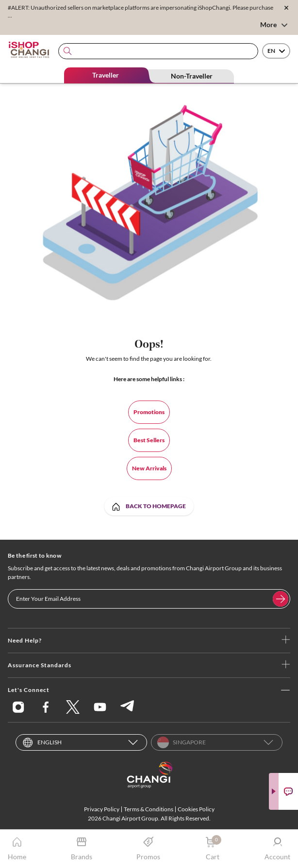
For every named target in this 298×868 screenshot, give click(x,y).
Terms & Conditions (149, 809)
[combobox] (158, 51)
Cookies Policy (196, 809)
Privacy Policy (102, 809)
